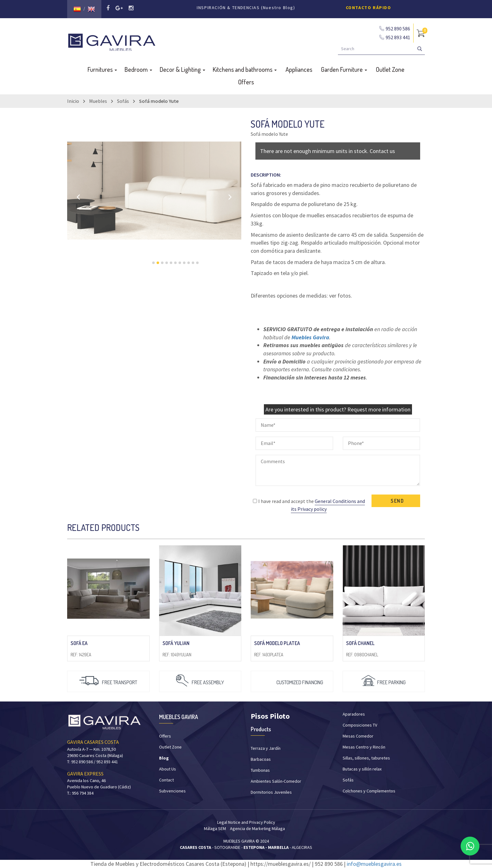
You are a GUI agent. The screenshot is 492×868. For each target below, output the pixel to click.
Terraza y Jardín (266, 748)
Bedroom (138, 69)
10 (193, 263)
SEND (397, 501)
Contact (166, 780)
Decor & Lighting (182, 69)
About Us (168, 769)
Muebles (98, 101)
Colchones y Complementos (369, 791)
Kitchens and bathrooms (245, 69)
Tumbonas (260, 770)
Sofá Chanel (360, 643)
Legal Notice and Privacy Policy (246, 822)
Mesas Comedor (358, 736)
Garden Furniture (344, 69)
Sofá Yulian (176, 643)
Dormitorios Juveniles (271, 792)
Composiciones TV (360, 725)
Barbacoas (261, 759)
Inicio (73, 101)
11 (197, 263)
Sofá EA (79, 643)
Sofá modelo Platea (277, 643)
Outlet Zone (390, 69)
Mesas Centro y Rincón (364, 747)
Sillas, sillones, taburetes (366, 758)
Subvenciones (172, 791)
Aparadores (354, 714)
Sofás (123, 101)
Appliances (299, 69)
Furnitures (102, 69)
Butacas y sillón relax (362, 769)
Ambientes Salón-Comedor (276, 781)
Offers (246, 82)
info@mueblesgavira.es (374, 864)
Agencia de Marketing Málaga (257, 828)
